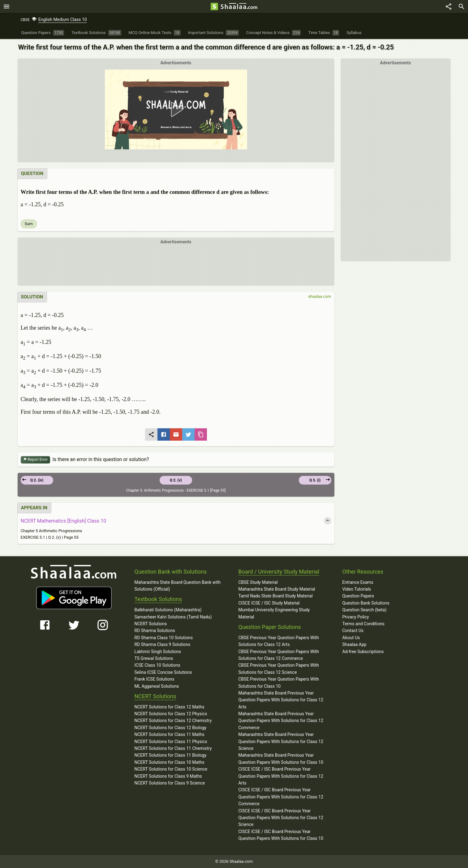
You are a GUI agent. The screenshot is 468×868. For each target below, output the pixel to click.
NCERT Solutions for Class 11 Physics (171, 742)
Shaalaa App (354, 644)
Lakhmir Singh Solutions (158, 652)
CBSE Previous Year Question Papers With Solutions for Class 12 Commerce (279, 655)
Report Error (35, 460)
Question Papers (358, 596)
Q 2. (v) (176, 480)
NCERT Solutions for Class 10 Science (171, 769)
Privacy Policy (356, 617)
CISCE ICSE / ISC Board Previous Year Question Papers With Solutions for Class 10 (281, 835)
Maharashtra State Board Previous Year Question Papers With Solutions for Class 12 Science (281, 741)
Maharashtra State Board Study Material (277, 589)
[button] (176, 109)
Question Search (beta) (365, 610)
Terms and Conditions (364, 624)
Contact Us (353, 631)
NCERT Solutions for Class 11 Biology (171, 755)
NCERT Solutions (151, 624)
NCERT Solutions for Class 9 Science (170, 783)
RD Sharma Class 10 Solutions (164, 638)
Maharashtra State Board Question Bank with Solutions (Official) (178, 586)
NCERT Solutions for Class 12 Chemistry (173, 720)
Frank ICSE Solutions (155, 679)
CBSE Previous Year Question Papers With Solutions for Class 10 (279, 682)
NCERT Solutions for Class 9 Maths (168, 776)
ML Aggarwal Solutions (157, 686)
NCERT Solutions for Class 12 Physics (171, 714)
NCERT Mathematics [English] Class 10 (64, 521)
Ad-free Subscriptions (363, 652)
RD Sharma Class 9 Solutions (163, 644)
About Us (351, 638)
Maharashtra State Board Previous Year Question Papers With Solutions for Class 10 (281, 759)
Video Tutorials (357, 589)
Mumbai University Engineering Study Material (274, 613)
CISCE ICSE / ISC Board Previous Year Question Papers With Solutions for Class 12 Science (281, 818)
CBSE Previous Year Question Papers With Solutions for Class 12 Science (279, 669)
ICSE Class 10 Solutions (157, 665)
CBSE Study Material (258, 582)
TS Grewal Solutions (154, 658)
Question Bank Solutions (366, 603)
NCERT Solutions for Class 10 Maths (170, 762)
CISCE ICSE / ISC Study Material (269, 603)
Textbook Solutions (158, 599)
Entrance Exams (358, 582)
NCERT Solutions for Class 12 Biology (171, 728)
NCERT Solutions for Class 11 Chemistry (173, 748)
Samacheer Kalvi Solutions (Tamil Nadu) (173, 617)
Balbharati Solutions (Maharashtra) (168, 610)
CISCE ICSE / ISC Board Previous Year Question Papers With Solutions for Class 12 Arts (281, 776)
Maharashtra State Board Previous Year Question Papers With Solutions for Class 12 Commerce (281, 721)
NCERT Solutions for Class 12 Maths (170, 707)
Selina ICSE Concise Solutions (163, 672)
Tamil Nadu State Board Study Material (276, 596)
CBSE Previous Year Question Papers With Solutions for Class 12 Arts (279, 641)
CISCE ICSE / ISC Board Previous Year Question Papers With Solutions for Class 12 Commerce (281, 797)
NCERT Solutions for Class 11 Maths (170, 734)
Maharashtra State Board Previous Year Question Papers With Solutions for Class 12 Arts (281, 700)
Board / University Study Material (279, 572)
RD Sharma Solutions (155, 631)
